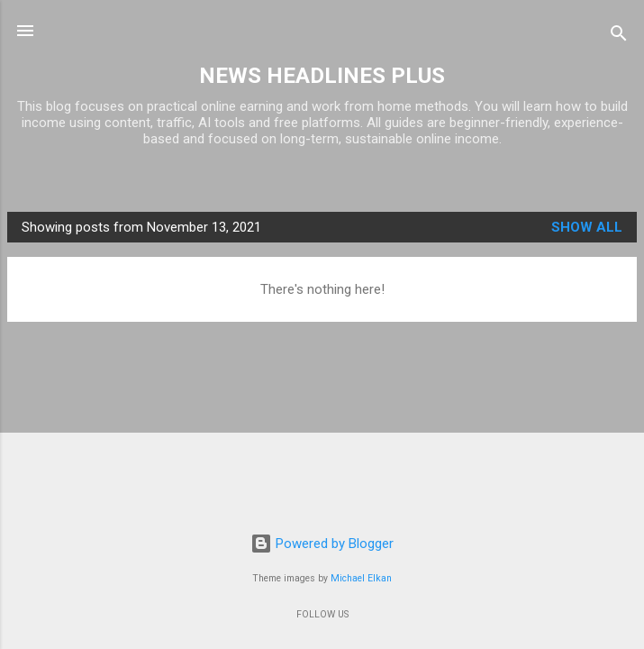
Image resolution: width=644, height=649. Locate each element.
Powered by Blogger (322, 544)
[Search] (619, 37)
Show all (587, 227)
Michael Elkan (361, 578)
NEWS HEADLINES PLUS (322, 76)
